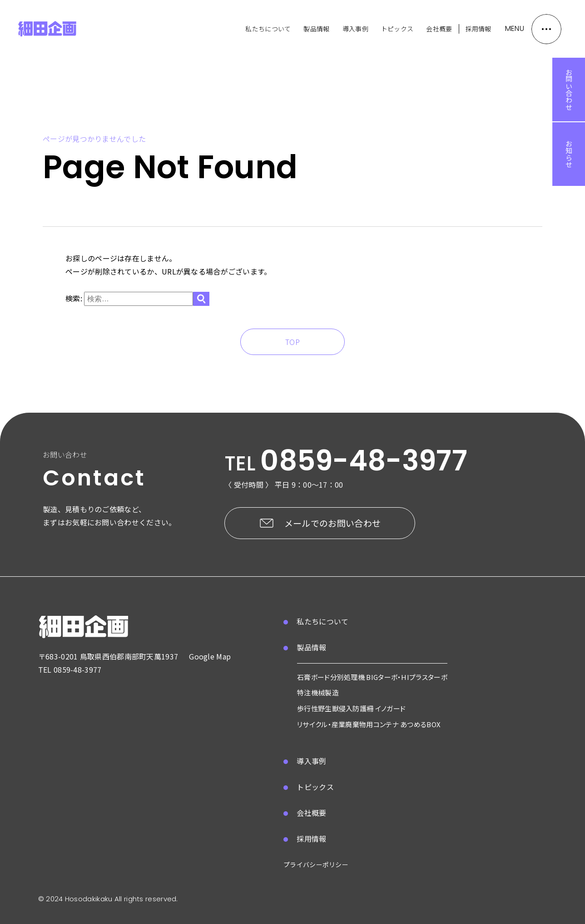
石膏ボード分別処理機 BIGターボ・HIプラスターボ (372, 677)
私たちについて (268, 29)
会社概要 (439, 29)
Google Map (210, 656)
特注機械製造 (318, 692)
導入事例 (355, 29)
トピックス (397, 29)
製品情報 (316, 29)
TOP (292, 342)
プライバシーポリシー (316, 864)
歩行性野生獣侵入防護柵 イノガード (351, 708)
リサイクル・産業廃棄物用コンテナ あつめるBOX (369, 724)
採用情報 (478, 29)
